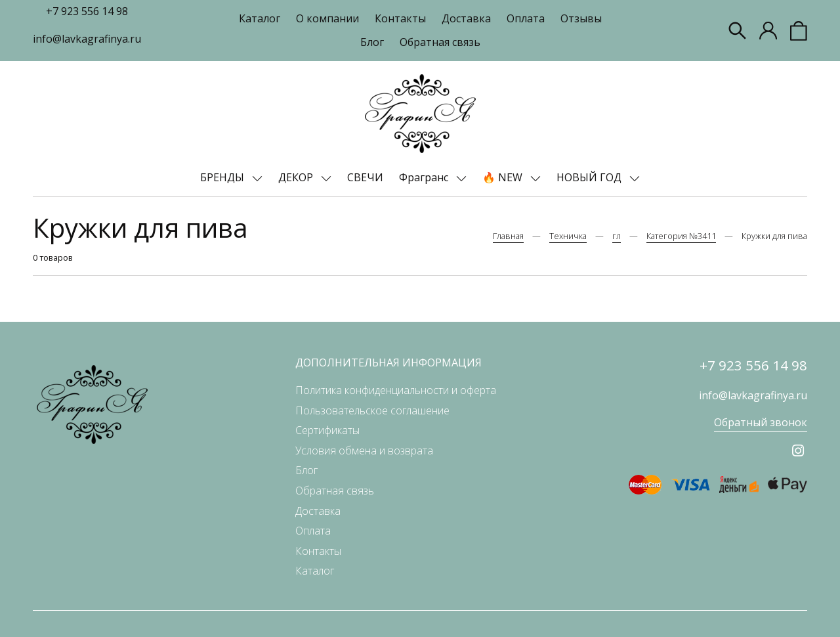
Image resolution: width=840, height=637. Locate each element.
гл (617, 236)
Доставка (466, 18)
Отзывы (581, 18)
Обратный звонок (761, 422)
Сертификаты (327, 430)
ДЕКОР (297, 177)
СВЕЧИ (365, 177)
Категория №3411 (681, 236)
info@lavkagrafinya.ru (87, 39)
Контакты (400, 18)
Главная (508, 236)
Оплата (526, 18)
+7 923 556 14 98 (87, 11)
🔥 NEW (504, 177)
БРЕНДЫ (223, 177)
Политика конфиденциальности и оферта (396, 390)
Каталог (260, 18)
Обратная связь (440, 42)
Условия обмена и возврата (364, 450)
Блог (372, 42)
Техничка (568, 236)
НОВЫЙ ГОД (590, 177)
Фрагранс (425, 177)
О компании (327, 18)
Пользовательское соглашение (372, 410)
